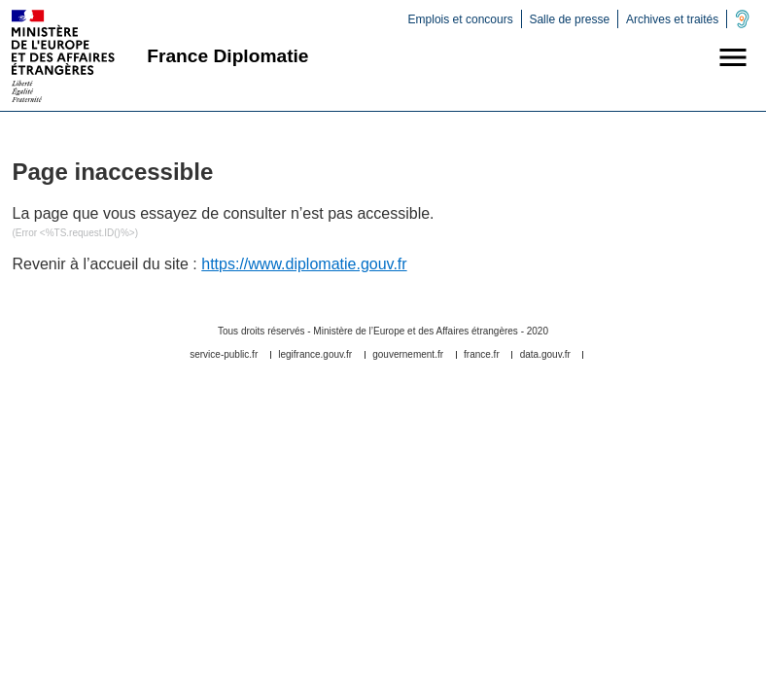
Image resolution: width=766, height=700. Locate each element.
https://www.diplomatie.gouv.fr (304, 264)
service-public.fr (224, 355)
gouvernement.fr (408, 355)
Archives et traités (672, 19)
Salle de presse (569, 19)
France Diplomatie (227, 56)
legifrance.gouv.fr (315, 355)
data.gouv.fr (545, 355)
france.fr (482, 355)
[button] (733, 59)
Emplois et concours (461, 19)
